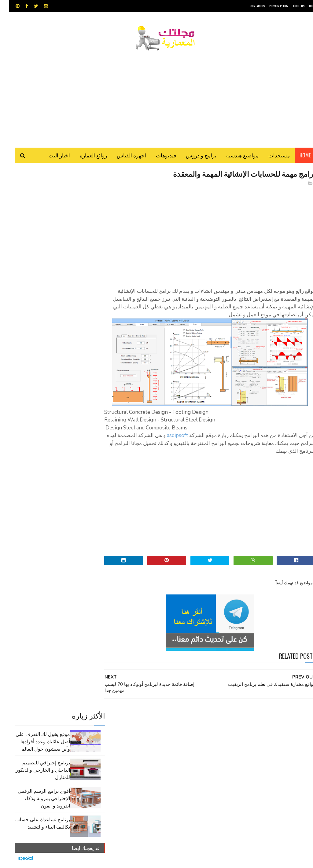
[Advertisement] (156, 96)
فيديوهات (157, 156)
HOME (304, 6)
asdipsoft (169, 436)
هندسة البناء (136, 752)
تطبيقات (126, 731)
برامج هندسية (149, 731)
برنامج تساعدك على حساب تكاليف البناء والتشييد (34, 287)
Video (163, 720)
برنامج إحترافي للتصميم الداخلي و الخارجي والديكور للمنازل (34, 234)
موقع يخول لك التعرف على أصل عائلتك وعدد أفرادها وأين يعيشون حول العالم (34, 206)
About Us (290, 6)
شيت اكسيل (146, 741)
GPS (198, 720)
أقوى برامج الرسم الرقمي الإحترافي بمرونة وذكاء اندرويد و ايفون (35, 263)
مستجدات (270, 156)
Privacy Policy (270, 6)
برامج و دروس (192, 156)
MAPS (181, 720)
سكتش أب (169, 741)
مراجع (126, 741)
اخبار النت (50, 156)
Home (296, 156)
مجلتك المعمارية (272, 860)
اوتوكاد (171, 731)
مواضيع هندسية (234, 156)
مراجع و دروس (191, 752)
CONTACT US (249, 6)
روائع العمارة (85, 156)
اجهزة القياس (123, 156)
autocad (142, 720)
